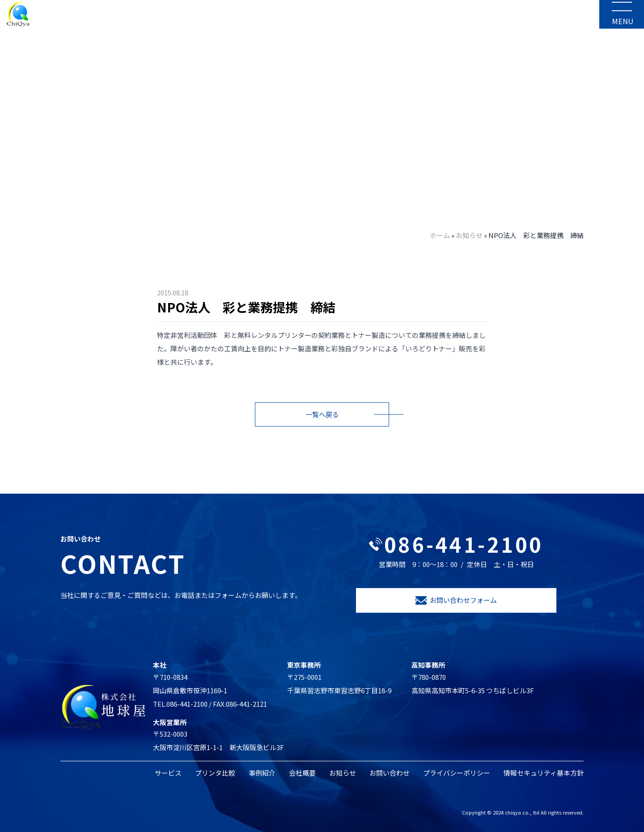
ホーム (440, 235)
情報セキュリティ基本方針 (544, 773)
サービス (168, 773)
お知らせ (469, 235)
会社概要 (302, 773)
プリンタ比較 (215, 773)
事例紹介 (262, 773)
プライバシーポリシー (457, 773)
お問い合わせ (390, 773)
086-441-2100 (456, 544)
